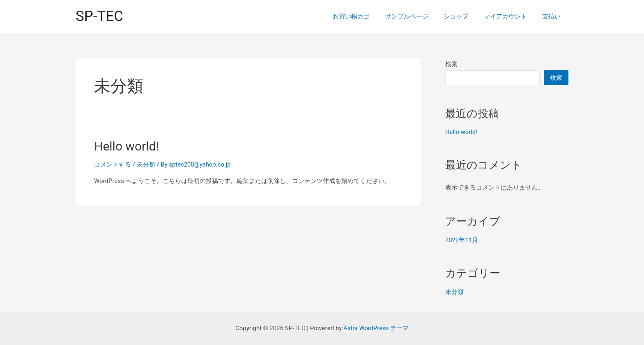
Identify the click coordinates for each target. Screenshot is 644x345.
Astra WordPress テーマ (376, 328)
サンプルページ (417, 16)
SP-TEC (99, 16)
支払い (553, 16)
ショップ (464, 16)
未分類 (146, 164)
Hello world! (126, 146)
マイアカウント (510, 16)
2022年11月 (462, 240)
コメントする (113, 164)
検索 (451, 64)
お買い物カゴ (365, 16)
